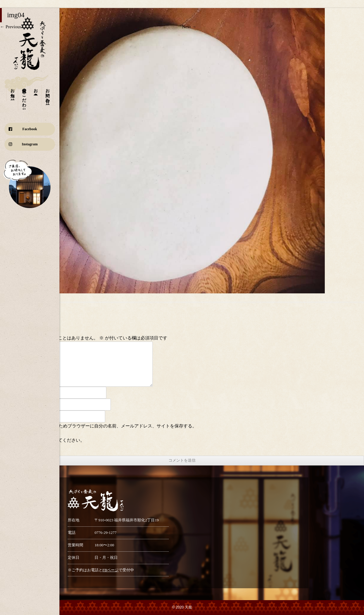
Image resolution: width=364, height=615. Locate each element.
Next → (189, 27)
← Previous (11, 27)
